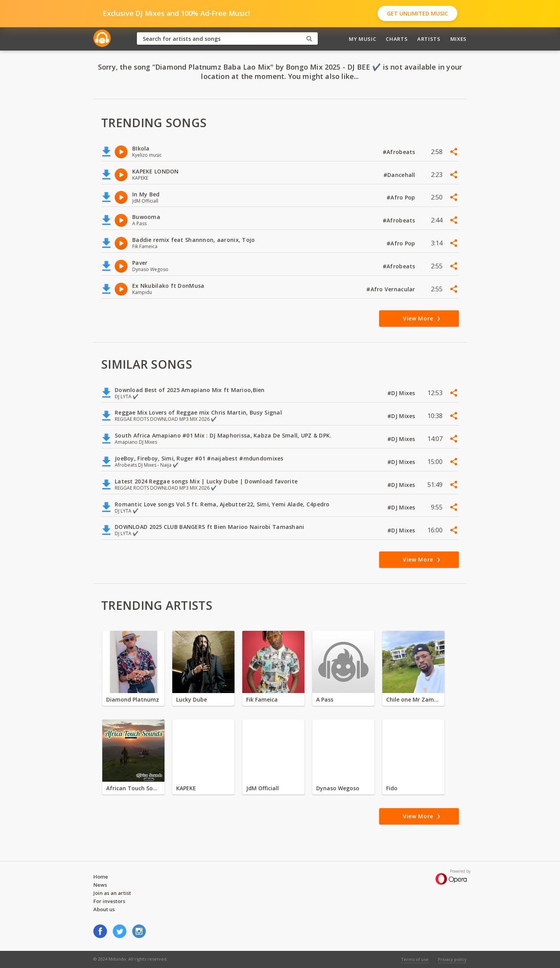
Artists (429, 39)
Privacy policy (452, 959)
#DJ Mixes (402, 393)
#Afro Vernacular (392, 289)
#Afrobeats (400, 152)
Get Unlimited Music (417, 13)
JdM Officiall (262, 788)
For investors (109, 901)
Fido (392, 788)
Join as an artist (112, 893)
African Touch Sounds (133, 788)
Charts (397, 39)
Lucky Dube (192, 699)
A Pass (325, 699)
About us (104, 909)
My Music (362, 39)
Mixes (458, 39)
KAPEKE (186, 788)
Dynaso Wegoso (338, 788)
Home (101, 877)
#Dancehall (400, 175)
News (100, 885)
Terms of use (415, 959)
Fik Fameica (262, 699)
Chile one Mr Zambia (413, 699)
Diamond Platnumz (133, 699)
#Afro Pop (402, 197)
